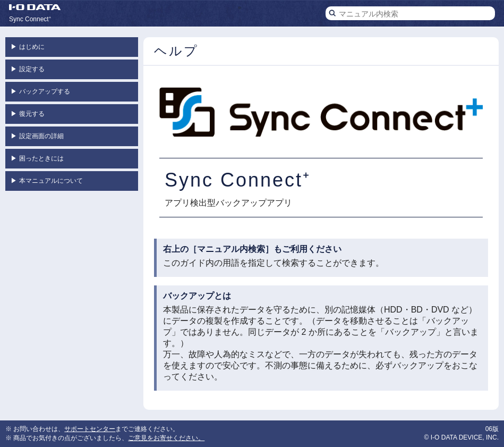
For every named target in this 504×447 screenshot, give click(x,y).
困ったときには (37, 158)
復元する (28, 114)
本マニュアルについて (47, 181)
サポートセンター (90, 429)
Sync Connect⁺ (30, 19)
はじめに (28, 47)
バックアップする (40, 91)
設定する (28, 69)
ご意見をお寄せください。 (166, 438)
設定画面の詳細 (37, 136)
